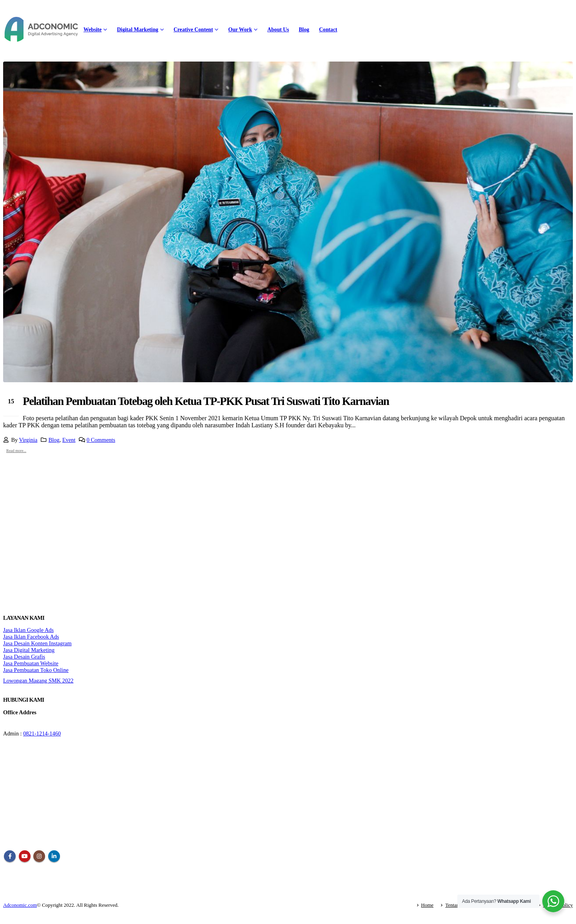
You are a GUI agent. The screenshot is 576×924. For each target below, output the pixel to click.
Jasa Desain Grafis (24, 657)
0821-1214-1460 (42, 733)
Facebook (10, 856)
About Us (278, 30)
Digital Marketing (137, 30)
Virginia (28, 440)
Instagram (39, 856)
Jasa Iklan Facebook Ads (31, 637)
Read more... (16, 451)
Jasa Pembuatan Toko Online (36, 670)
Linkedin (54, 856)
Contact (328, 30)
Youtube (25, 856)
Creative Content (193, 30)
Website (92, 30)
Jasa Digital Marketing (29, 650)
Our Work (240, 30)
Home (427, 905)
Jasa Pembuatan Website (31, 663)
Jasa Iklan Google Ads (28, 630)
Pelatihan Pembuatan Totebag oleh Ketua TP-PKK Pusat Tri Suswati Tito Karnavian (206, 401)
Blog (304, 30)
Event (69, 440)
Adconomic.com (20, 905)
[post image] (288, 222)
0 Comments (101, 440)
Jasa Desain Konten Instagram (37, 643)
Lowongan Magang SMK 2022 (38, 681)
